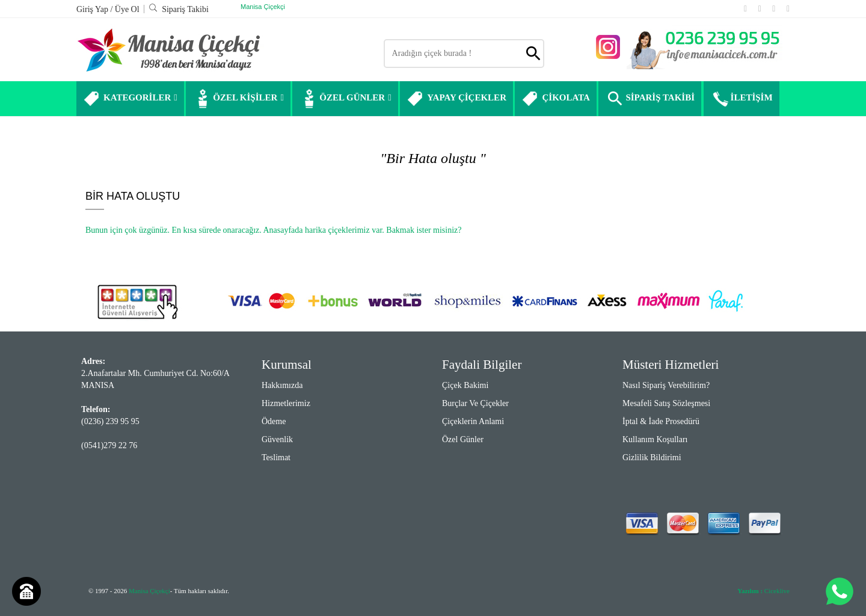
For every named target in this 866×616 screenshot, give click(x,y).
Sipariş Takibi (179, 9)
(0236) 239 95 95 (110, 421)
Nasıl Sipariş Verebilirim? (666, 385)
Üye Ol (127, 9)
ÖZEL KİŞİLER (238, 99)
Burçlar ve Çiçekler (475, 403)
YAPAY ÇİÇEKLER (456, 99)
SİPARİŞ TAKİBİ (650, 99)
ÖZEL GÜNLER (345, 99)
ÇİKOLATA (555, 99)
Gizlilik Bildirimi (652, 457)
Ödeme (274, 421)
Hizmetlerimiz (286, 403)
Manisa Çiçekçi (263, 7)
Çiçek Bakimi (465, 385)
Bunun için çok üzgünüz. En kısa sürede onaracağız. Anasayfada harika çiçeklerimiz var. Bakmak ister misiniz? (274, 230)
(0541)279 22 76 (109, 445)
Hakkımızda (282, 385)
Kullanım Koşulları (655, 439)
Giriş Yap (93, 9)
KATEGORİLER (130, 99)
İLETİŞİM (742, 99)
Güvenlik (277, 439)
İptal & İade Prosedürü (661, 421)
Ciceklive (763, 591)
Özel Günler (463, 439)
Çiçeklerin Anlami (473, 421)
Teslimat (276, 457)
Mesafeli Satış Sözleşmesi (666, 403)
